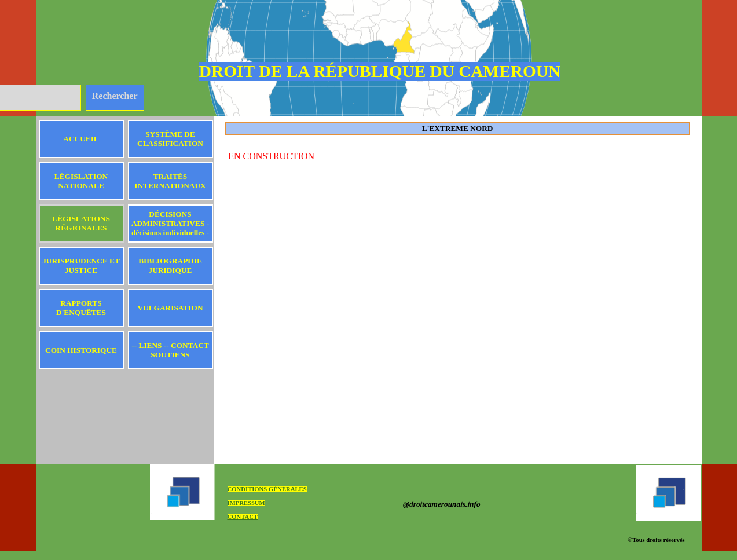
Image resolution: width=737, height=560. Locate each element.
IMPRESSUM (246, 503)
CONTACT (243, 517)
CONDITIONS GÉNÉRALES (267, 489)
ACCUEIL (81, 139)
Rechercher (115, 96)
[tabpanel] (457, 156)
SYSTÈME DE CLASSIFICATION (170, 139)
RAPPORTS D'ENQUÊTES (81, 308)
